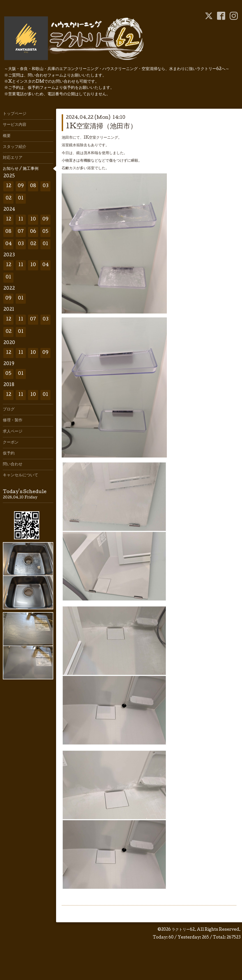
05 (45, 232)
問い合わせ (13, 465)
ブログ (9, 410)
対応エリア (13, 158)
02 (9, 198)
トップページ (15, 114)
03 (46, 186)
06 (33, 232)
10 (33, 220)
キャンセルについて (20, 475)
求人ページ (13, 432)
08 (33, 186)
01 (21, 198)
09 (21, 186)
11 (21, 220)
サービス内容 (15, 125)
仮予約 (9, 454)
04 (9, 244)
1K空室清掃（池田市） (101, 127)
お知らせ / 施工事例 (21, 169)
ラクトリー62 (183, 930)
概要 (7, 136)
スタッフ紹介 (15, 147)
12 (9, 186)
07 (21, 232)
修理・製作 (13, 421)
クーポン (11, 443)
